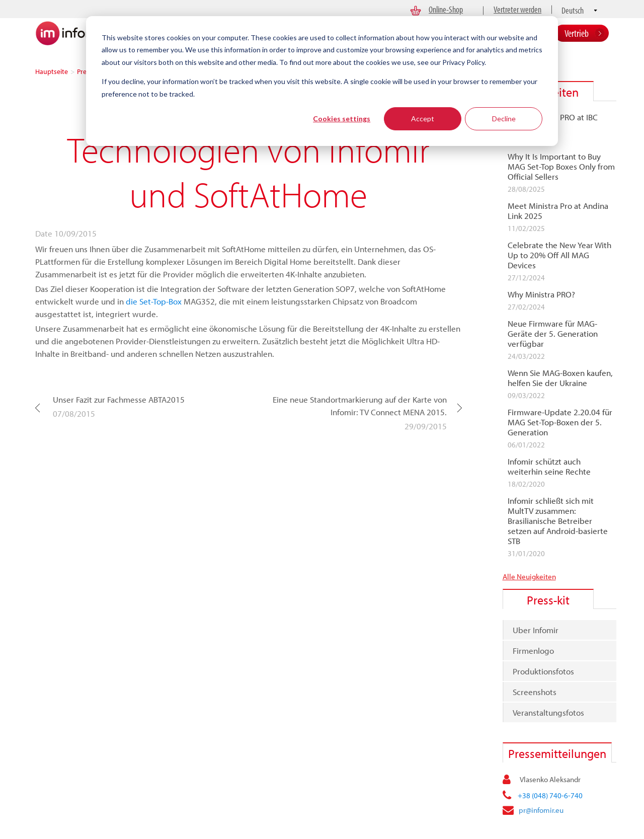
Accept (423, 119)
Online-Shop (446, 9)
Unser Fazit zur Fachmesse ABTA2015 (119, 399)
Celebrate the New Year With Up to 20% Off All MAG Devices (559, 255)
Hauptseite (52, 71)
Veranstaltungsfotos (548, 712)
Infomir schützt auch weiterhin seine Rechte (549, 467)
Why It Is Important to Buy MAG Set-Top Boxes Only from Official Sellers (561, 167)
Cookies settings (342, 119)
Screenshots (535, 692)
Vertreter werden (517, 9)
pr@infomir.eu (541, 810)
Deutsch (573, 10)
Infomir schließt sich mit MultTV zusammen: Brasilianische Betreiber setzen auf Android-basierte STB (558, 521)
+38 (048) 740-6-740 (550, 795)
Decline (504, 119)
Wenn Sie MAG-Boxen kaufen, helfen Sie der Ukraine (560, 378)
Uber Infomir (536, 630)
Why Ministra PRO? (541, 294)
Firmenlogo (533, 651)
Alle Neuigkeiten (529, 577)
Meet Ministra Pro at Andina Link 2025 (558, 211)
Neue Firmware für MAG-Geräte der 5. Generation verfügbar (553, 334)
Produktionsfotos (543, 671)
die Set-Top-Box (154, 301)
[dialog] (322, 81)
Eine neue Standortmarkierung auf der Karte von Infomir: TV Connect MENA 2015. (360, 406)
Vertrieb (577, 33)
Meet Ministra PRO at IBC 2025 (553, 122)
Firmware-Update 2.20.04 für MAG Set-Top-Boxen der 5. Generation (560, 422)
